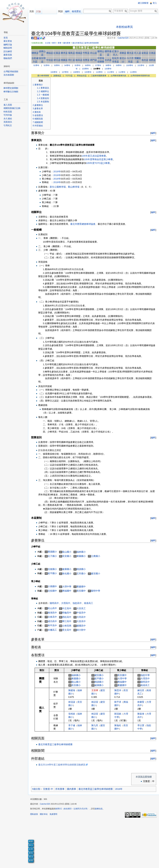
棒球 (54, 43)
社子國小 (52, 556)
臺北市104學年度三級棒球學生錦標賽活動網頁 (62, 765)
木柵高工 (52, 630)
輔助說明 (8, 48)
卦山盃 (94, 53)
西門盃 (94, 60)
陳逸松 (118, 725)
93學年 (57, 65)
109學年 (88, 72)
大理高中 (66, 603)
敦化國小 (67, 574)
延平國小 (52, 573)
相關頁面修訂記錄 (12, 108)
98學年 (109, 65)
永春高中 (52, 617)
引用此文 (8, 125)
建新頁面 (8, 55)
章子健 (72, 725)
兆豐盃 (86, 60)
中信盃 (50, 60)
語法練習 (8, 51)
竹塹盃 (86, 53)
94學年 (67, 65)
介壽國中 (52, 586)
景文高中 (67, 630)
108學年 (77, 72)
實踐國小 (52, 552)
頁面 (32, 11)
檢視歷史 (76, 11)
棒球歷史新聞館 (11, 88)
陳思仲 (118, 690)
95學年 (78, 65)
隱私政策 (34, 814)
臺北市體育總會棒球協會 (83, 224)
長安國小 (67, 556)
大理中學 (67, 587)
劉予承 (118, 702)
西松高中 (67, 617)
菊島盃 (72, 53)
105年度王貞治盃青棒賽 (94, 156)
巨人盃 (138, 53)
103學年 (85, 69)
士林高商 (67, 626)
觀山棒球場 (74, 187)
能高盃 (79, 60)
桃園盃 (64, 60)
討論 (38, 11)
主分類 (48, 43)
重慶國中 (81, 587)
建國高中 (81, 626)
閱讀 (60, 11)
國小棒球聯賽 (43, 76)
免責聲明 (53, 814)
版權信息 (99, 809)
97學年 (98, 65)
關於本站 (44, 814)
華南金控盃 (82, 76)
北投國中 (52, 591)
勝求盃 (64, 53)
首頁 (6, 38)
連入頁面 (8, 105)
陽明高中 (54, 603)
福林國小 (81, 552)
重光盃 (130, 53)
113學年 (133, 72)
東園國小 (81, 556)
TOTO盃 (69, 76)
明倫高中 (67, 613)
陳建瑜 (72, 690)
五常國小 (81, 574)
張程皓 (72, 714)
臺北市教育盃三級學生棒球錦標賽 (86, 43)
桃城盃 (79, 53)
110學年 (99, 72)
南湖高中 (52, 613)
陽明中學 (96, 591)
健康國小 (67, 569)
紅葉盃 (57, 53)
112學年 (122, 72)
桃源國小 (81, 569)
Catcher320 (45, 804)
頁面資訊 (8, 122)
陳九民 (95, 725)
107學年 (65, 72)
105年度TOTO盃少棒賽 (98, 163)
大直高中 (81, 621)
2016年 (57, 172)
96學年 (88, 65)
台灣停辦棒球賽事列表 (140, 76)
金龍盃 (145, 53)
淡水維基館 (9, 75)
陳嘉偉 (141, 714)
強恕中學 (145, 675)
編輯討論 (8, 45)
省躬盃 (152, 60)
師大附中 (81, 630)
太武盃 (108, 60)
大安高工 (81, 608)
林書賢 (141, 702)
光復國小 (52, 569)
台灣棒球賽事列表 (118, 76)
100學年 (130, 65)
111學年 (111, 72)
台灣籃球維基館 (11, 72)
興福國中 (67, 591)
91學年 (36, 65)
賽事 (60, 43)
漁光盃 (145, 60)
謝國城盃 (57, 76)
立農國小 (96, 556)
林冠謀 (72, 702)
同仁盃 (72, 60)
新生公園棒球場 (58, 187)
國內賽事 (67, 43)
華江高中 (67, 621)
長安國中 (81, 591)
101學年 (141, 65)
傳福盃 (50, 53)
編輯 (153, 133)
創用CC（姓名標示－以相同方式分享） (72, 809)
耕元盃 (57, 60)
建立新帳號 (143, 3)
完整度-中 (48, 789)
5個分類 (36, 789)
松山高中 (52, 608)
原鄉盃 (123, 53)
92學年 (47, 65)
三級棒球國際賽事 (99, 76)
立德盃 (152, 53)
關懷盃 (35, 53)
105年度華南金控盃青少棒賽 (98, 159)
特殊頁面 (8, 112)
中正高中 (67, 608)
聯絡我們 (8, 58)
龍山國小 (67, 552)
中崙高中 (81, 613)
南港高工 (89, 603)
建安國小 (96, 574)
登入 (155, 3)
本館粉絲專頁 (124, 27)
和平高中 (52, 625)
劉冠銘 (118, 714)
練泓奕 (141, 690)
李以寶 (141, 725)
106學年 (54, 72)
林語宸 (95, 702)
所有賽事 (60, 789)
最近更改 (8, 41)
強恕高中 (77, 603)
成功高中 (52, 621)
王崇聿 (95, 690)
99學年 (119, 65)
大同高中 (81, 617)
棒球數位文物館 (11, 92)
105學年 (108, 69)
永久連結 (8, 119)
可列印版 (8, 115)
